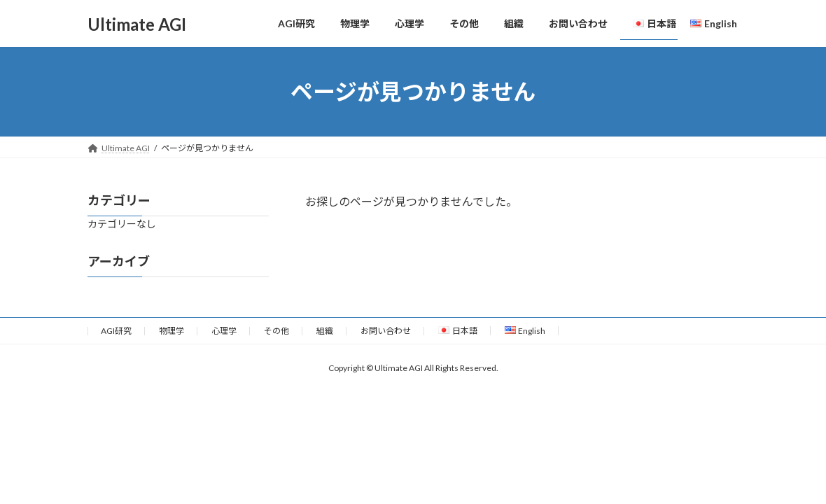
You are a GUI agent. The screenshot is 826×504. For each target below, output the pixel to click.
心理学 (224, 331)
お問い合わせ (386, 331)
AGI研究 (116, 331)
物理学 (171, 331)
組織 (325, 331)
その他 (276, 331)
